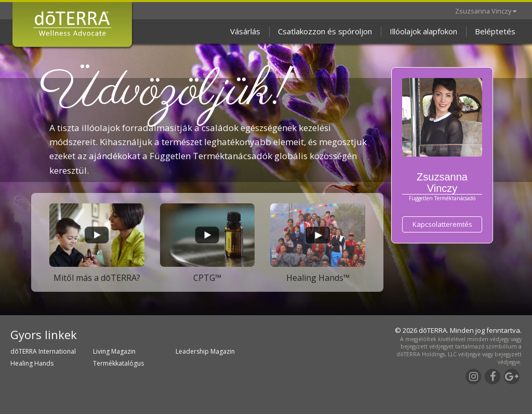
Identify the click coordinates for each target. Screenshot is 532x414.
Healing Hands (32, 363)
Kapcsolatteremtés (442, 224)
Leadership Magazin (205, 351)
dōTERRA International (43, 351)
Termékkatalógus (118, 363)
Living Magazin (114, 351)
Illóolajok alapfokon (423, 31)
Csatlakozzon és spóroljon (325, 31)
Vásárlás (245, 31)
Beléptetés (495, 31)
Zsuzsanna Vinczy (486, 11)
